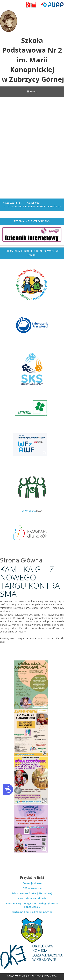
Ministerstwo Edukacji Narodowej (32, 893)
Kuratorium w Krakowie (32, 898)
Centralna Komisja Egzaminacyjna (32, 912)
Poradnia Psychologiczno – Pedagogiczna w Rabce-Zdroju (32, 905)
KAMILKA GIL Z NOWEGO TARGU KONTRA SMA (30, 581)
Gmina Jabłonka (32, 883)
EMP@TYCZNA (29, 511)
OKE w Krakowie (32, 888)
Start (19, 203)
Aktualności (33, 203)
